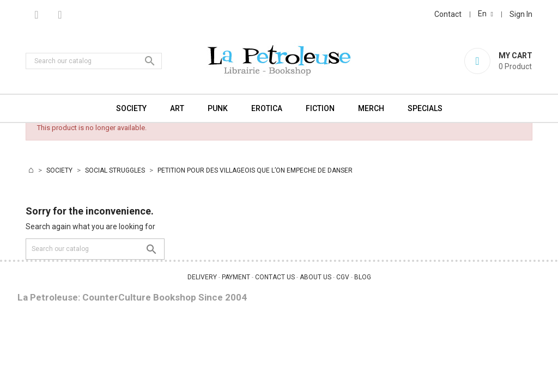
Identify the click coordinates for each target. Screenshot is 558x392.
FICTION (320, 108)
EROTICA (267, 108)
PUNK (218, 108)
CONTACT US (275, 277)
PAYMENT (236, 277)
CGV (343, 277)
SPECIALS (425, 108)
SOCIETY (131, 108)
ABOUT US (316, 277)
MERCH (371, 108)
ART (177, 108)
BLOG (363, 277)
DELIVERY (202, 277)
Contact (448, 14)
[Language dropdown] (486, 14)
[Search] (94, 61)
